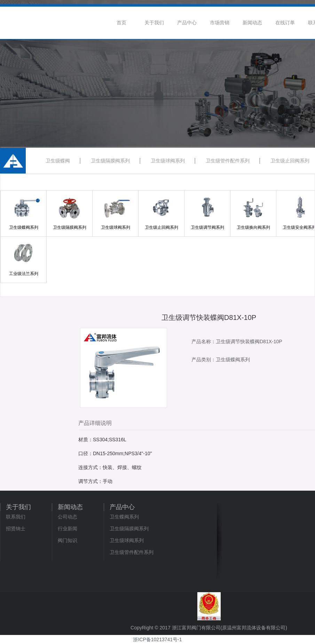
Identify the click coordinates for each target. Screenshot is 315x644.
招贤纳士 (16, 529)
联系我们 (16, 517)
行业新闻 (68, 529)
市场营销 (220, 23)
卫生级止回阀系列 (290, 161)
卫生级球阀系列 (168, 161)
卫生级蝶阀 (58, 161)
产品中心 (187, 23)
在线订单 (285, 23)
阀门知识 (68, 540)
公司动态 (68, 517)
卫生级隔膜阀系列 (110, 161)
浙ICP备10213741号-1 (157, 639)
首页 (121, 23)
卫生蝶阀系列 (124, 517)
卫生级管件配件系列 (228, 161)
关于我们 (154, 23)
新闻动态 (252, 23)
